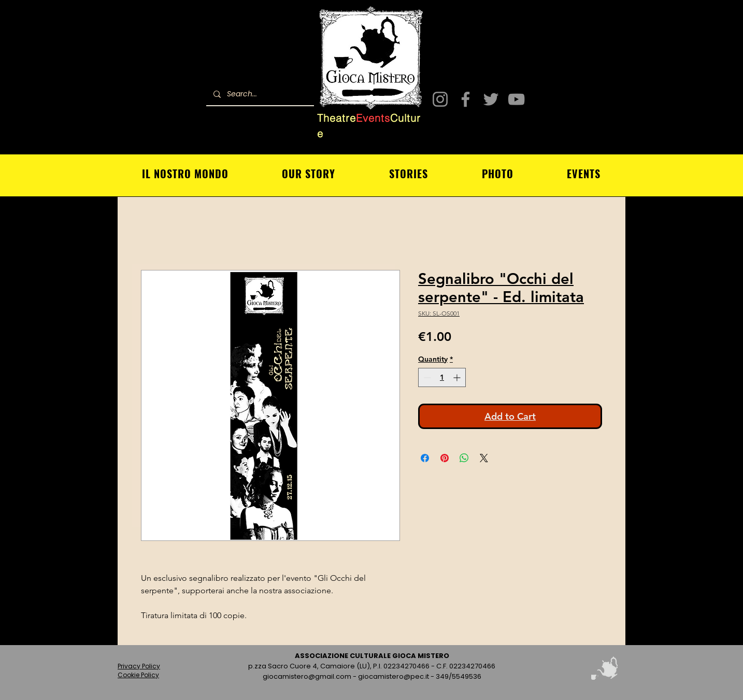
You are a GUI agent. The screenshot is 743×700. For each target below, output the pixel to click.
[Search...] (260, 94)
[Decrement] (426, 377)
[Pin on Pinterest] (445, 458)
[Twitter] (491, 99)
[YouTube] (516, 99)
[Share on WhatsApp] (464, 458)
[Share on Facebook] (425, 458)
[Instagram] (440, 99)
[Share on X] (484, 458)
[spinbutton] (442, 377)
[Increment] (458, 377)
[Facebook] (466, 99)
